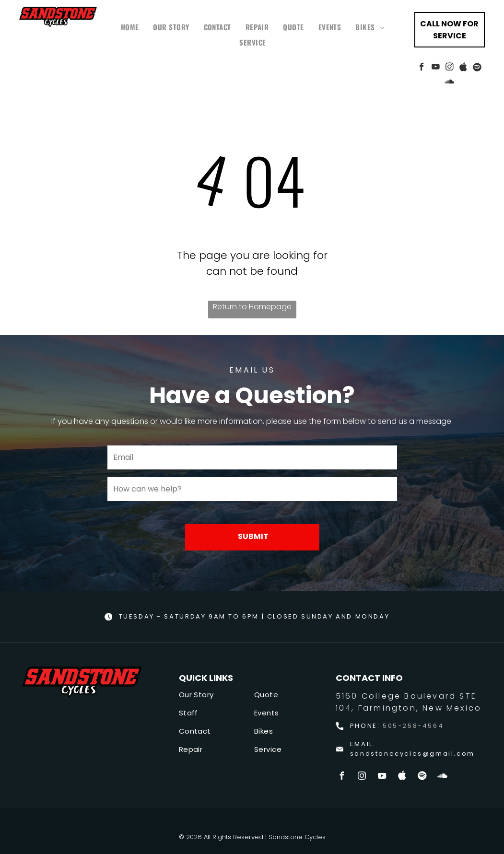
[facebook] (422, 68)
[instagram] (450, 68)
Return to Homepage (252, 307)
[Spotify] (477, 68)
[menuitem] (130, 27)
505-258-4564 (413, 726)
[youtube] (436, 68)
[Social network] (463, 68)
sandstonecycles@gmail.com (412, 754)
